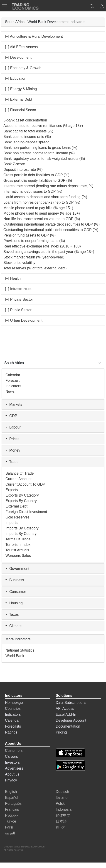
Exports (12, 490)
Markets (14, 404)
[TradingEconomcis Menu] (6, 6)
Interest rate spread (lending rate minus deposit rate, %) (48, 186)
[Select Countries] (53, 363)
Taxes (12, 614)
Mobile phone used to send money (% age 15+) (42, 213)
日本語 (61, 821)
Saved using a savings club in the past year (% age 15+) (49, 252)
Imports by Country (21, 534)
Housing (14, 603)
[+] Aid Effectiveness (21, 47)
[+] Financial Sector (21, 110)
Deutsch (63, 792)
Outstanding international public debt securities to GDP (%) (51, 230)
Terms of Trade (18, 539)
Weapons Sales (18, 556)
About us (12, 774)
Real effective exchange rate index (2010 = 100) (42, 246)
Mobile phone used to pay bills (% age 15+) (38, 208)
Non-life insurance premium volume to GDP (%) (42, 219)
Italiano (62, 798)
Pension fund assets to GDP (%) (30, 235)
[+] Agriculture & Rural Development (34, 36)
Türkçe (11, 821)
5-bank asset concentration (25, 120)
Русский (12, 815)
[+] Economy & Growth (23, 68)
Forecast (12, 380)
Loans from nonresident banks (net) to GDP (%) (42, 202)
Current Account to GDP (25, 484)
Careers (11, 756)
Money (13, 450)
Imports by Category (22, 528)
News (10, 391)
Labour (13, 427)
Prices (12, 439)
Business (15, 580)
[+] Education (16, 78)
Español (12, 798)
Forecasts (13, 726)
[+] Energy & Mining (21, 89)
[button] (102, 7)
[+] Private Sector (19, 299)
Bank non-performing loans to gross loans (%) (40, 148)
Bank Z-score (14, 164)
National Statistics (20, 650)
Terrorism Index (18, 545)
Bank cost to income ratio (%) (27, 137)
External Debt (16, 506)
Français (12, 809)
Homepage (14, 703)
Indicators (13, 386)
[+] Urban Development (24, 320)
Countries (13, 709)
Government (17, 569)
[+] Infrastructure (18, 289)
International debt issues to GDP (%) (33, 191)
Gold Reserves (17, 517)
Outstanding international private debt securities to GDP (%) (52, 224)
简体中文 (63, 815)
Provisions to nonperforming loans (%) (34, 241)
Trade (12, 462)
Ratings (11, 732)
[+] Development (18, 57)
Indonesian (65, 809)
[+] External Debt (19, 99)
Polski (61, 804)
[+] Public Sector (18, 310)
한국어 (61, 827)
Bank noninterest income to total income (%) (39, 153)
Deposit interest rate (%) (23, 170)
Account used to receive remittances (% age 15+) (43, 126)
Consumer (16, 592)
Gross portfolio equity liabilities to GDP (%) (38, 180)
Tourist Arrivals (17, 550)
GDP (11, 416)
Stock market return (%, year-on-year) (34, 257)
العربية (10, 833)
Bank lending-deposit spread (26, 142)
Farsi (9, 827)
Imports (11, 523)
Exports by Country (21, 501)
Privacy (11, 780)
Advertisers (14, 768)
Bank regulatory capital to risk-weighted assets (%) (44, 159)
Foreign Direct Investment (26, 512)
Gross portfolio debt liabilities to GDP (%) (36, 175)
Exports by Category (22, 495)
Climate (14, 626)
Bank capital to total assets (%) (28, 131)
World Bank (15, 656)
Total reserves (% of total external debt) (35, 268)
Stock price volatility (19, 263)
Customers (14, 751)
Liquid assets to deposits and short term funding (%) (45, 197)
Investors (12, 762)
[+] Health (13, 278)
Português (13, 804)
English (11, 792)
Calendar (13, 375)
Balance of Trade (20, 473)
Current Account (18, 479)
